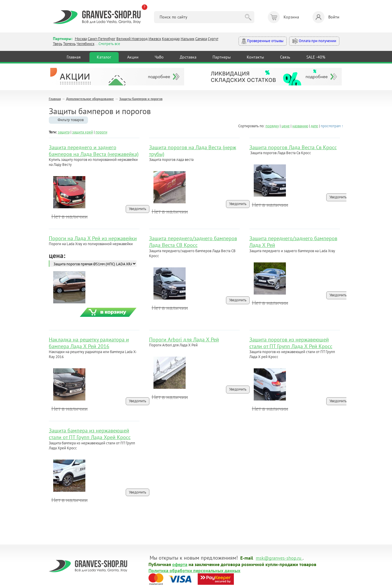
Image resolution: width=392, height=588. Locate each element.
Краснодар (171, 39)
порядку (272, 126)
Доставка (188, 57)
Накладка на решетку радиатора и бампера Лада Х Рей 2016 (89, 343)
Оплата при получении (314, 41)
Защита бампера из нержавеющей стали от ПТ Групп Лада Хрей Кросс (90, 434)
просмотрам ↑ (332, 126)
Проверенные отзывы (263, 41)
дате (314, 126)
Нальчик (188, 39)
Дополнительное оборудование (90, 99)
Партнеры (222, 57)
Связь (285, 57)
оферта (180, 564)
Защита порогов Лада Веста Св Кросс (293, 147)
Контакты (255, 57)
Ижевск (155, 39)
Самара (201, 39)
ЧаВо (159, 57)
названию (300, 126)
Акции (133, 57)
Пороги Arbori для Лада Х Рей (184, 339)
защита (64, 132)
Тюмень (69, 44)
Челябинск (86, 44)
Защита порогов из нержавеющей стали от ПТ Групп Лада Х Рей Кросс (291, 343)
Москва (81, 39)
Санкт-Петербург (102, 39)
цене (286, 126)
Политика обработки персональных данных (194, 570)
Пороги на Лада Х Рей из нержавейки (93, 238)
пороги (101, 132)
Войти (326, 17)
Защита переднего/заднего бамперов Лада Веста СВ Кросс (193, 242)
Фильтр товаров (71, 120)
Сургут (213, 39)
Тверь (58, 44)
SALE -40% (316, 57)
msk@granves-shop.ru (279, 558)
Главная (74, 57)
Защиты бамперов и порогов (141, 99)
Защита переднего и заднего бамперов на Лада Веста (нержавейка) (94, 151)
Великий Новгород (132, 39)
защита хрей (83, 132)
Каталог (104, 57)
